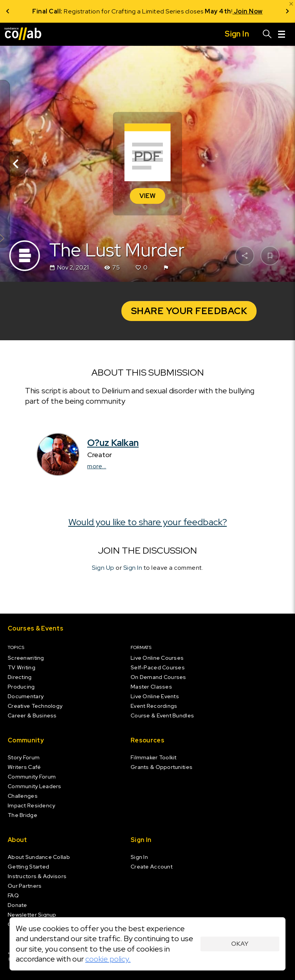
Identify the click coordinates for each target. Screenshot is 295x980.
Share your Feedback (189, 311)
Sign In (133, 568)
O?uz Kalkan (113, 443)
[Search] (267, 34)
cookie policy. (108, 959)
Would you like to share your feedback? (148, 522)
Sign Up (103, 568)
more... (97, 466)
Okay (240, 944)
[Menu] (282, 34)
